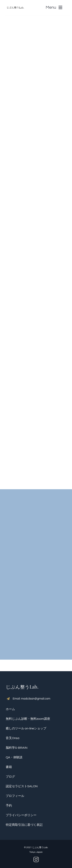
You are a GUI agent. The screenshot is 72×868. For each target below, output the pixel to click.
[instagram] (36, 860)
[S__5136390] (15, 5)
